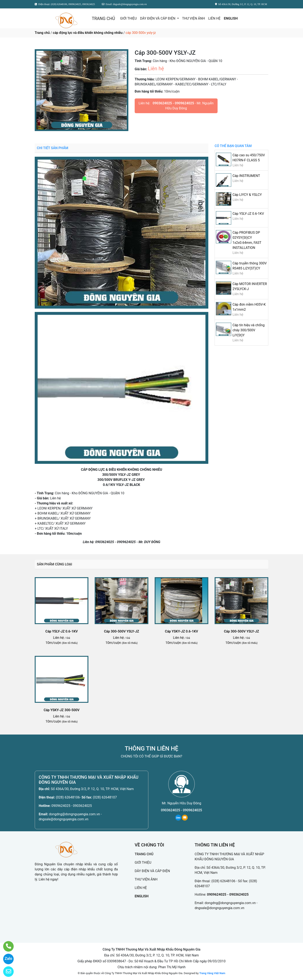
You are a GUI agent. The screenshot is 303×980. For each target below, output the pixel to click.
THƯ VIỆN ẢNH (194, 18)
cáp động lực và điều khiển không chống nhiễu (88, 33)
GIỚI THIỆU (128, 18)
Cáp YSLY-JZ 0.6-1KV (248, 214)
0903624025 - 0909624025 (173, 103)
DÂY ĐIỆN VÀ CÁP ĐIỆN (158, 18)
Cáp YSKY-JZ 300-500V (61, 710)
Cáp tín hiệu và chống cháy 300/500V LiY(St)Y (249, 330)
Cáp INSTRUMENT (246, 176)
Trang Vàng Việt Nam (212, 973)
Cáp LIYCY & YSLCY (247, 195)
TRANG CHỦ (103, 19)
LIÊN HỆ (214, 18)
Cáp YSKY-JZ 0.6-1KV (181, 631)
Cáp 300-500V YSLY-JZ (122, 631)
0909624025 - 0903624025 (72, 806)
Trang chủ (42, 33)
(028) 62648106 (68, 797)
